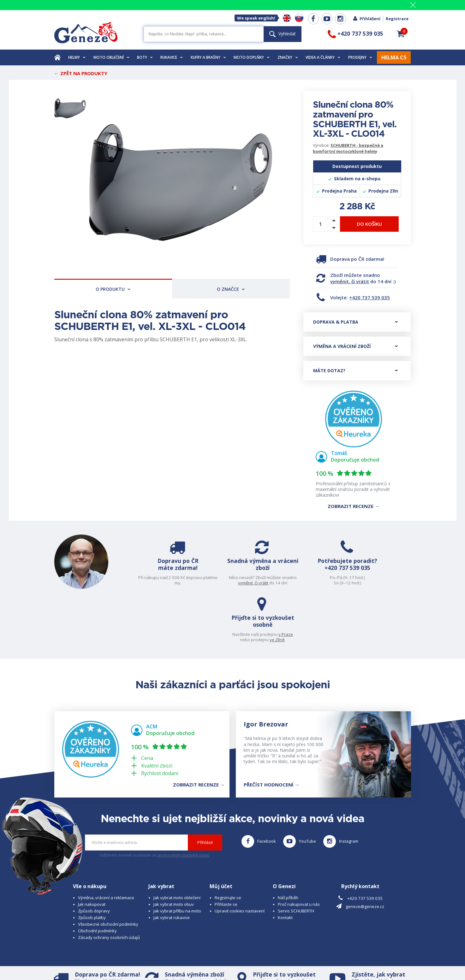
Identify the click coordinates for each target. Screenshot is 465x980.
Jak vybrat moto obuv (174, 853)
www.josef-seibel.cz (139, 963)
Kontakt (285, 867)
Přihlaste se (226, 853)
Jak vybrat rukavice (172, 867)
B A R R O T (189, 957)
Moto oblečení (111, 57)
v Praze (397, 577)
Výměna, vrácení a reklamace (106, 847)
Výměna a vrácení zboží (355, 346)
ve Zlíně (388, 583)
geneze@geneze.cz (365, 856)
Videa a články (323, 57)
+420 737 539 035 (370, 297)
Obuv (377, 935)
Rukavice (172, 57)
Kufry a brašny (208, 57)
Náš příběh (288, 847)
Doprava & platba (355, 322)
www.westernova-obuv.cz (187, 963)
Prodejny (360, 57)
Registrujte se (228, 847)
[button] (401, 34)
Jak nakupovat (92, 853)
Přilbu (357, 930)
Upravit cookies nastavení (240, 860)
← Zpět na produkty (81, 73)
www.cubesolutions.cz (249, 957)
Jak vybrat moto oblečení (177, 847)
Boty (145, 57)
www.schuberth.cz (99, 963)
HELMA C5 (394, 57)
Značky (288, 57)
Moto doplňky (252, 57)
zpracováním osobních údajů (183, 805)
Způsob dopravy (94, 860)
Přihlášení (367, 19)
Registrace (397, 19)
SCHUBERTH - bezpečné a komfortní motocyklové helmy (348, 148)
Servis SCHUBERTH (296, 860)
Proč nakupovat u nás (299, 853)
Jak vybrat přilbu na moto (177, 860)
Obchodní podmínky (97, 880)
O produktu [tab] (113, 289)
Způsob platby (92, 867)
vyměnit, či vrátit (350, 281)
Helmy (77, 57)
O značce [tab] (231, 289)
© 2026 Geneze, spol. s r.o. (80, 957)
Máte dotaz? (355, 370)
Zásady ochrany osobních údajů (109, 887)
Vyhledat (283, 34)
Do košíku (369, 224)
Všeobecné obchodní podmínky (108, 873)
